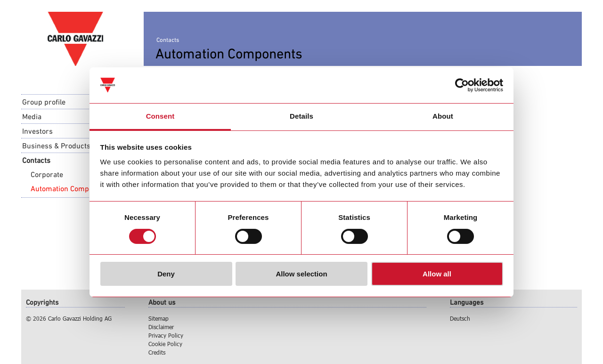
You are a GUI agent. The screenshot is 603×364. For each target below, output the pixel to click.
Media (32, 116)
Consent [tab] (160, 116)
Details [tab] (301, 116)
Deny (166, 274)
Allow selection (301, 274)
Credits (157, 352)
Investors (37, 131)
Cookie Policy (165, 344)
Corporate (47, 174)
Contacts (36, 160)
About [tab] (443, 116)
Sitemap (159, 318)
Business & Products (56, 146)
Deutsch (460, 318)
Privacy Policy (166, 335)
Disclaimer (161, 327)
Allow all (437, 274)
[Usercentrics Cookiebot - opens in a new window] (462, 85)
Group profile (44, 102)
